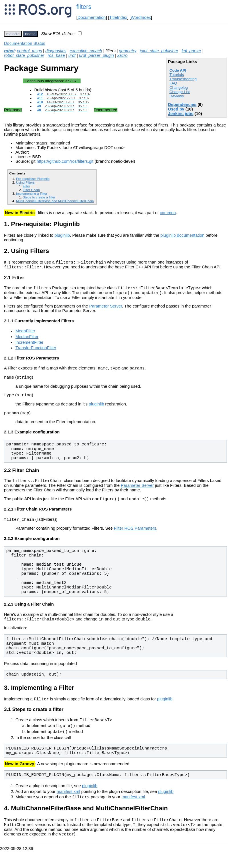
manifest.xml (68, 805)
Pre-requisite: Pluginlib (33, 179)
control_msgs (30, 51)
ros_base (56, 55)
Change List (180, 92)
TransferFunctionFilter (36, 351)
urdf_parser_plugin (96, 55)
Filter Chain (31, 190)
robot (9, 51)
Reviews (177, 96)
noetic (30, 34)
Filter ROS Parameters (135, 538)
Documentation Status (25, 43)
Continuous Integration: (51, 81)
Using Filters (25, 182)
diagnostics (56, 51)
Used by (176, 109)
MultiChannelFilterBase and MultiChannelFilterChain (55, 201)
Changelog (179, 88)
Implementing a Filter (32, 193)
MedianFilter (27, 340)
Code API (178, 70)
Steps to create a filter (39, 197)
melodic (13, 34)
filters (84, 7)
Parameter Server (106, 310)
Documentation (92, 17)
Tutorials (177, 75)
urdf (72, 55)
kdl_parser (191, 51)
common (168, 213)
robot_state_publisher (24, 55)
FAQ (173, 83)
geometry (128, 51)
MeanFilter (25, 334)
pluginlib (62, 235)
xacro (123, 55)
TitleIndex (118, 17)
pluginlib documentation (182, 235)
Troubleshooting (183, 79)
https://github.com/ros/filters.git (65, 161)
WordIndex (141, 17)
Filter (26, 186)
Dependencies (182, 105)
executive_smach (86, 51)
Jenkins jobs (181, 114)
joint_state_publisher (159, 51)
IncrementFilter (29, 346)
